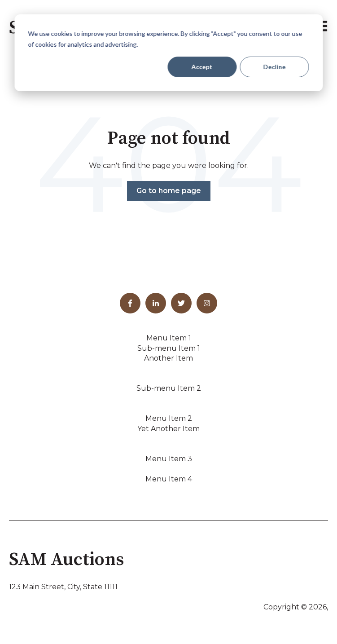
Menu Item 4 (169, 479)
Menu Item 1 (169, 338)
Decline (274, 67)
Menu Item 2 (169, 418)
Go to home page (169, 191)
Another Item (168, 358)
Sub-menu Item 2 (169, 388)
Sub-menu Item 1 (169, 348)
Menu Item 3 (169, 459)
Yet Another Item (168, 429)
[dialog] (168, 53)
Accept (202, 67)
